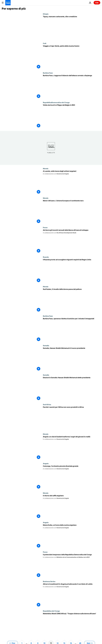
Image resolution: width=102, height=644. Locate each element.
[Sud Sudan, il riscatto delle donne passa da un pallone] (72, 300)
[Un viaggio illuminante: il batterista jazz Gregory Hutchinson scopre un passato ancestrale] (72, 182)
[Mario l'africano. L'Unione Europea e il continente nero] (72, 212)
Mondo (46, 168)
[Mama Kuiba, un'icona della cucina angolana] (72, 536)
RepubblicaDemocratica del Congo (56, 102)
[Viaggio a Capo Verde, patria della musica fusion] (72, 57)
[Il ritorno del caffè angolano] (72, 507)
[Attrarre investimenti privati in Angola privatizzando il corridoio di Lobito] (72, 595)
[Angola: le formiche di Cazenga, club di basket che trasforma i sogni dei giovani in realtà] (72, 448)
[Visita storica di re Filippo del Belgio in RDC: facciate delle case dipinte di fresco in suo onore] (72, 116)
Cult (45, 43)
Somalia (46, 345)
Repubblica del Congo (51, 611)
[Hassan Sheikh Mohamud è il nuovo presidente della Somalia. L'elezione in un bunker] (72, 359)
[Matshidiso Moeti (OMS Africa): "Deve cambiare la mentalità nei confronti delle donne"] (72, 625)
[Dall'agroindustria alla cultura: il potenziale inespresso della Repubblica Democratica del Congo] (72, 566)
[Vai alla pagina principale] (8, 3)
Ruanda (46, 257)
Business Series (49, 581)
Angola (46, 463)
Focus (45, 227)
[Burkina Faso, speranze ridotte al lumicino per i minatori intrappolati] (72, 330)
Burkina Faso (48, 73)
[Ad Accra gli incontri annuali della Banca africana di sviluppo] (72, 241)
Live (97, 3)
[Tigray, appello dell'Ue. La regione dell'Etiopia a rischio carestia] (72, 28)
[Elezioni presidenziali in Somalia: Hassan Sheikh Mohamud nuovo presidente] (72, 389)
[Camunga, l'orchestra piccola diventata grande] (72, 477)
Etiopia (46, 14)
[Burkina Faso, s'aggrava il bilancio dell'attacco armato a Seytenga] (72, 87)
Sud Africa (47, 404)
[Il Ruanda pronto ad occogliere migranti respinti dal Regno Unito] (72, 271)
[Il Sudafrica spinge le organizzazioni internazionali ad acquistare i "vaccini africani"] (72, 418)
